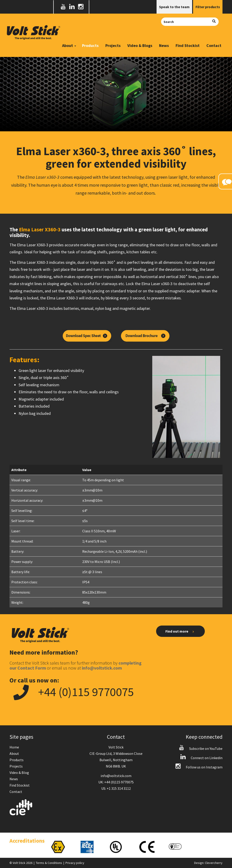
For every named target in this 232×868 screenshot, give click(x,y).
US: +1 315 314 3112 (116, 788)
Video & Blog (19, 773)
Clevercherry (214, 863)
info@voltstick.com (116, 776)
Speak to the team (174, 7)
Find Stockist (188, 45)
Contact (214, 45)
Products (90, 45)
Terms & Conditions (49, 863)
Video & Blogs (140, 45)
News (164, 45)
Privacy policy (75, 863)
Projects (113, 45)
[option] (61, 847)
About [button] (69, 45)
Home (14, 747)
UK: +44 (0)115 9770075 (116, 782)
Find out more (180, 631)
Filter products (208, 7)
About (14, 753)
